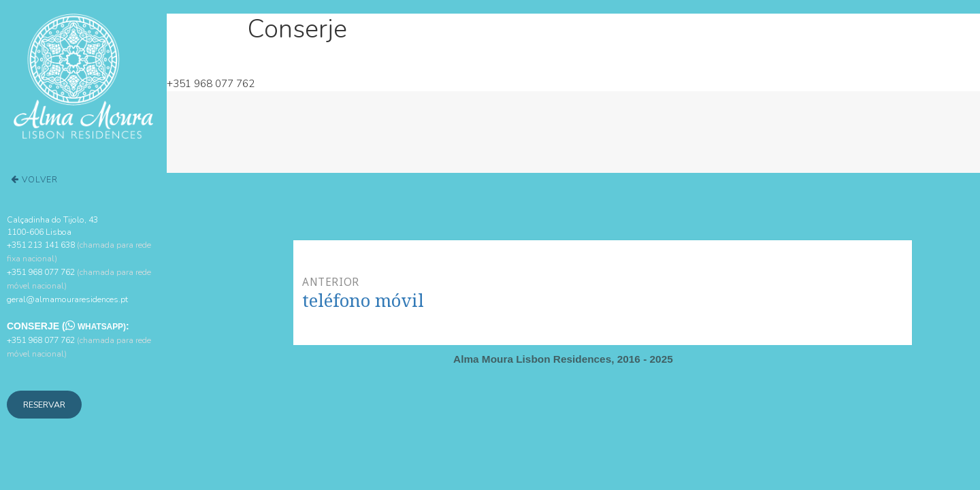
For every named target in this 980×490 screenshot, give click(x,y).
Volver (34, 179)
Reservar (44, 405)
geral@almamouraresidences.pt (67, 299)
